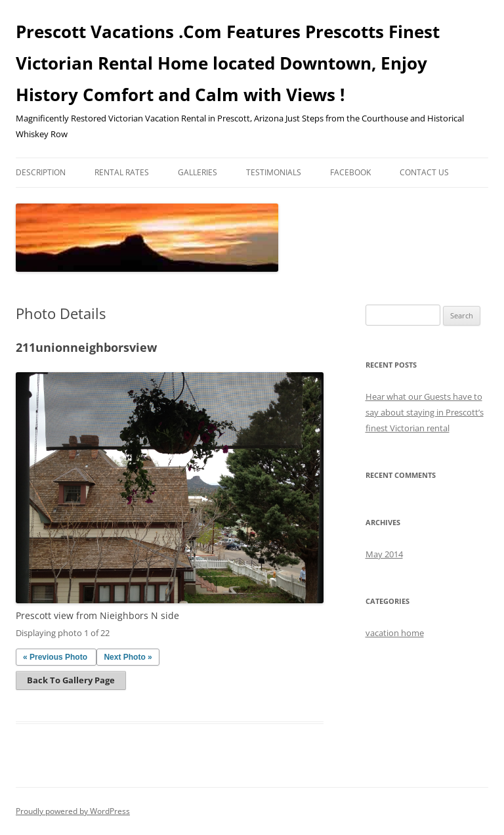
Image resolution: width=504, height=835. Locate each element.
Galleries (198, 172)
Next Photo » (128, 657)
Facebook (350, 172)
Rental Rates (122, 172)
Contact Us (424, 172)
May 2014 (384, 554)
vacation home (395, 633)
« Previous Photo (55, 657)
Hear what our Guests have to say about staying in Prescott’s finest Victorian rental (425, 412)
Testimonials (274, 172)
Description (41, 172)
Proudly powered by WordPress (73, 811)
